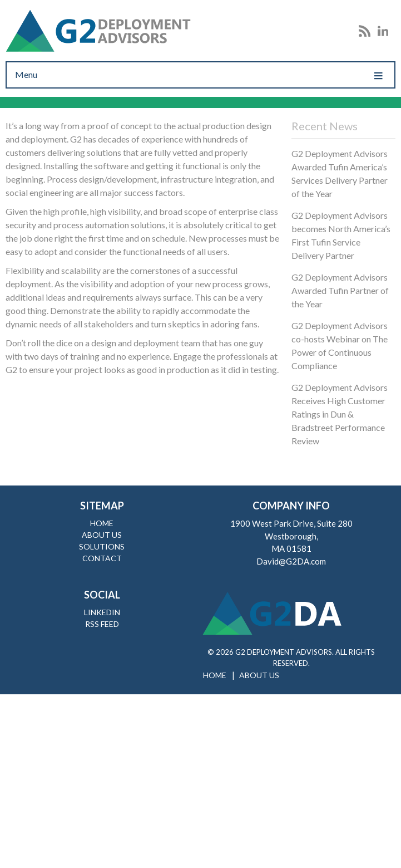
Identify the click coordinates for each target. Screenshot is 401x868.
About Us (102, 535)
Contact (102, 558)
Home (102, 523)
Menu (200, 75)
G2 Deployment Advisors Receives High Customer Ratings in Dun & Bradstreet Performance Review (340, 414)
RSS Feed (102, 624)
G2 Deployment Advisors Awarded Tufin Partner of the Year (340, 290)
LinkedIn (102, 612)
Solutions (102, 546)
